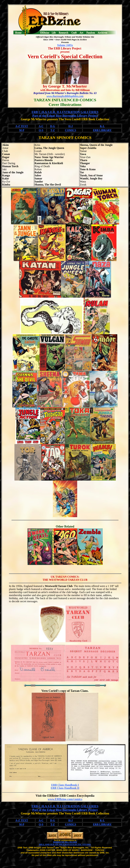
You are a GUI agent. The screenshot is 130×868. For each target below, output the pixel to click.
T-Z (53, 130)
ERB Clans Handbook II (65, 788)
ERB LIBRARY (102, 130)
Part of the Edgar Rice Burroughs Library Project (65, 116)
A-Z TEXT (22, 126)
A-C (41, 126)
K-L (102, 126)
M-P (22, 130)
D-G (53, 126)
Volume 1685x (65, 45)
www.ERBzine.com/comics (65, 799)
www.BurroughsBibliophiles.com (65, 96)
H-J (71, 126)
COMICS (71, 130)
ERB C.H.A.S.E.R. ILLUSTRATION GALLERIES (65, 112)
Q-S (41, 130)
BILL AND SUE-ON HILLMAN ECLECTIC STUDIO (65, 844)
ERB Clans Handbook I (65, 785)
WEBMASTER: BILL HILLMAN (65, 842)
